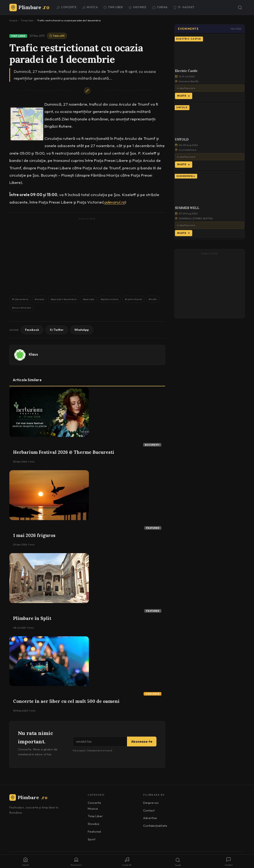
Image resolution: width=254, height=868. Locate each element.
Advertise (150, 818)
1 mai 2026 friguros (34, 535)
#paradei (89, 299)
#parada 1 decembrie (64, 299)
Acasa (13, 20)
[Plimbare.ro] (29, 7)
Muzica (90, 7)
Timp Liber (113, 7)
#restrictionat (133, 299)
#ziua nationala (21, 308)
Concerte (66, 7)
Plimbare (28, 797)
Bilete (184, 96)
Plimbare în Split (32, 618)
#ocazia (39, 299)
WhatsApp (82, 330)
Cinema (160, 7)
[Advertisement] (87, 254)
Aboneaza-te (142, 741)
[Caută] (240, 7)
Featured (153, 528)
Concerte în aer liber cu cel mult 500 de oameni (66, 701)
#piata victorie (110, 299)
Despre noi (151, 803)
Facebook (32, 330)
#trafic (153, 299)
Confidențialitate (155, 826)
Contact (149, 810)
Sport (92, 839)
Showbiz (138, 7)
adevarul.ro (114, 202)
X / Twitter (57, 330)
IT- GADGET (184, 7)
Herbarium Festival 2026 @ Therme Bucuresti (64, 452)
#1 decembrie (20, 299)
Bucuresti (152, 445)
